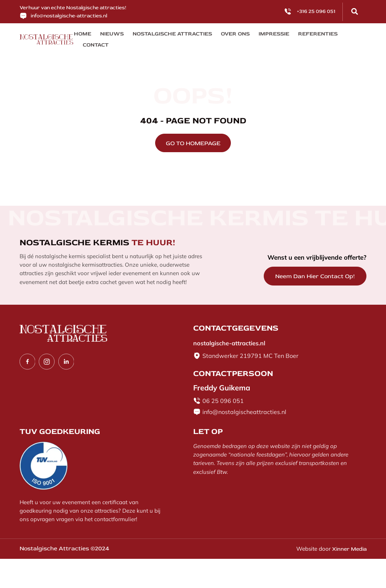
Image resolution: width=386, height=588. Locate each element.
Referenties (297, 35)
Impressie (256, 35)
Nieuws (108, 35)
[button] (355, 11)
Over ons (220, 35)
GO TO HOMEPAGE (193, 134)
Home (81, 35)
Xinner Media (347, 539)
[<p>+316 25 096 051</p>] (288, 11)
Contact (335, 35)
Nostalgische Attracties (163, 35)
